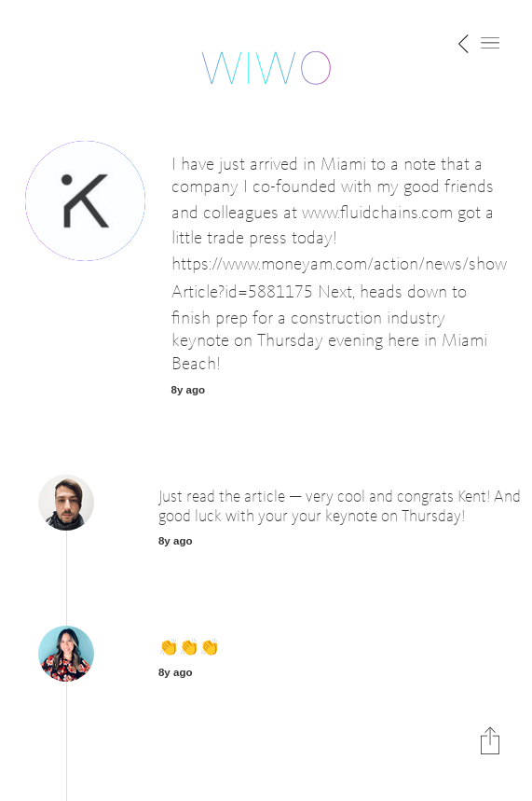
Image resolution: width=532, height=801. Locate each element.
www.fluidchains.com (377, 213)
